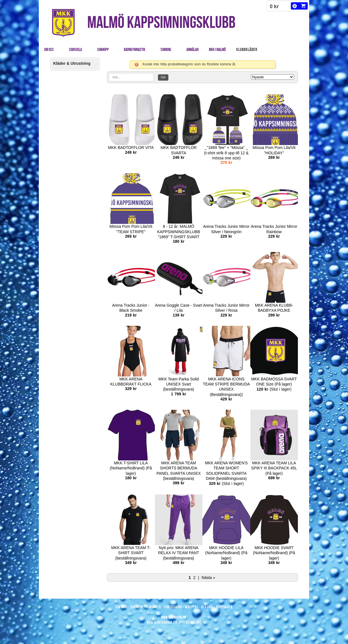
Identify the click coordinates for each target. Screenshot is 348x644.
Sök (163, 77)
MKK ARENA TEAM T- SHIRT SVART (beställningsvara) (131, 553)
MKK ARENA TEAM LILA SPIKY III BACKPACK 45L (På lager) (274, 468)
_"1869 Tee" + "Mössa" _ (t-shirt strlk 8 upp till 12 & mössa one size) (226, 153)
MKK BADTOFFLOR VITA (131, 148)
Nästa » (208, 578)
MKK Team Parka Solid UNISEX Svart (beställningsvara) (179, 384)
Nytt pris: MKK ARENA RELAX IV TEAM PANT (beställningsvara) (179, 553)
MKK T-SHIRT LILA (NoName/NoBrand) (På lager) (131, 468)
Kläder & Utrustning (72, 63)
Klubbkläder (247, 50)
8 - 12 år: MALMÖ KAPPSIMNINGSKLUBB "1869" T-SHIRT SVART (179, 231)
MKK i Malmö (217, 50)
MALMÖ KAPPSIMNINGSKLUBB (161, 22)
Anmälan (192, 50)
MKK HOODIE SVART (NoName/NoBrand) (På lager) (274, 553)
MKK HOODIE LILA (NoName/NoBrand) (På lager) (226, 553)
